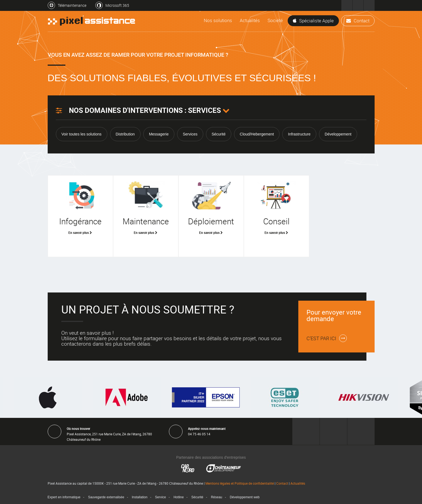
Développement (338, 134)
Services (190, 134)
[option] (211, 397)
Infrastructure (299, 134)
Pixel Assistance (347, 5)
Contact (358, 21)
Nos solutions (218, 20)
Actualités (250, 20)
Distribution (125, 134)
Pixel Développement (358, 5)
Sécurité (219, 134)
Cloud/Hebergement (257, 134)
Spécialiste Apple (313, 21)
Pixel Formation (369, 5)
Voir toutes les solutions (82, 134)
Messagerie (159, 134)
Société (275, 20)
